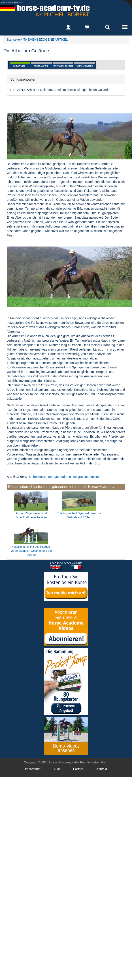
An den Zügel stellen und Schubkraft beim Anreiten (31, 515)
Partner (78, 769)
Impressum (33, 769)
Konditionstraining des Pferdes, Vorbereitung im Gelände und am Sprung (31, 551)
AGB (57, 769)
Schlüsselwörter (23, 79)
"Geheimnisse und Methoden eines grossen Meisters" (65, 477)
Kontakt (102, 769)
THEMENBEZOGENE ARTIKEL (45, 40)
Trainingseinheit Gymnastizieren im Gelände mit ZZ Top (79, 515)
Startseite (13, 40)
